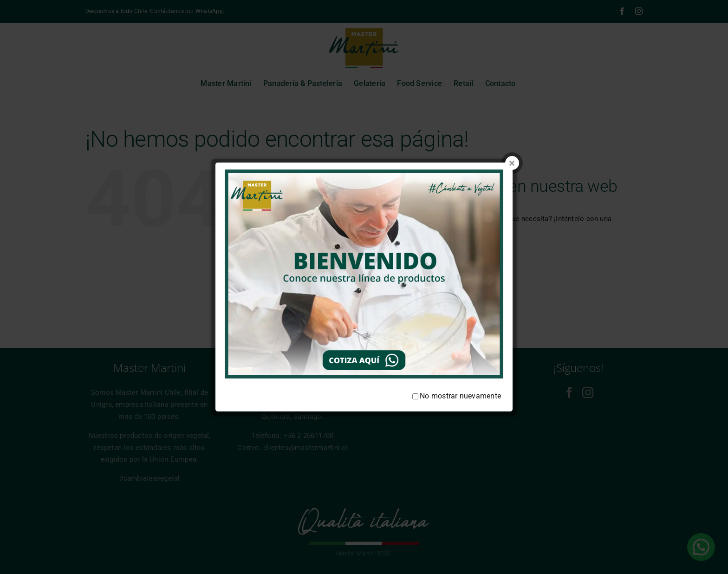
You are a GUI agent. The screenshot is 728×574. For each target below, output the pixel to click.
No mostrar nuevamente (457, 378)
